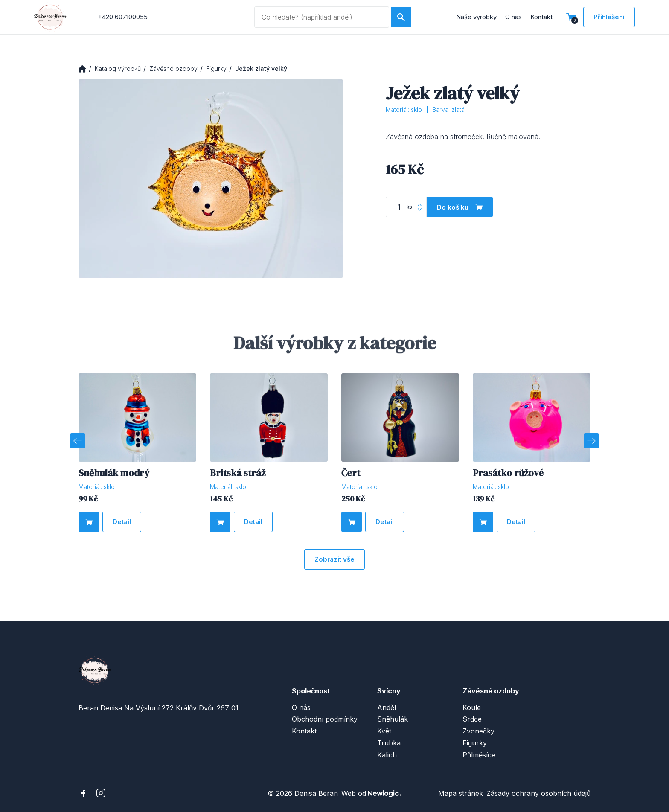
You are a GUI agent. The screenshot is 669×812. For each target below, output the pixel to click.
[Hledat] (401, 17)
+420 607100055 (123, 17)
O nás (513, 17)
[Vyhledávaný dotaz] (321, 17)
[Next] (591, 441)
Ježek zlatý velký (261, 68)
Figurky (216, 68)
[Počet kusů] (406, 207)
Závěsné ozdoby (173, 68)
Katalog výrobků (118, 68)
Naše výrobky (476, 17)
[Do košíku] (460, 207)
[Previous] (78, 441)
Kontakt (541, 17)
